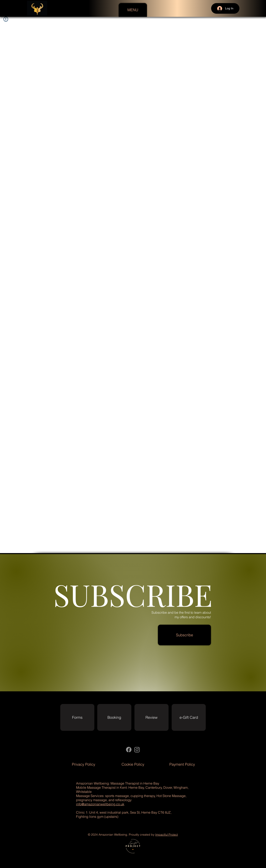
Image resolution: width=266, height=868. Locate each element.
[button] (133, 10)
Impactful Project (167, 835)
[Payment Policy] (182, 764)
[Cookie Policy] (133, 764)
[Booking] (114, 717)
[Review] (151, 717)
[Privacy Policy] (83, 764)
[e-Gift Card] (189, 717)
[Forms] (77, 717)
